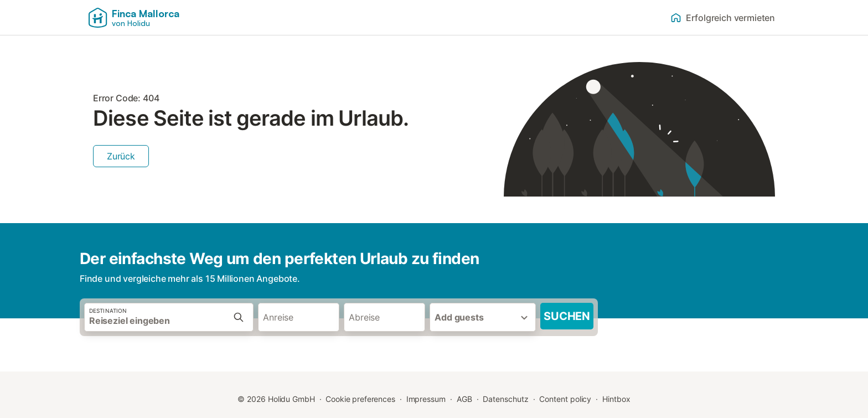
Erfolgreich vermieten (723, 18)
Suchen (567, 316)
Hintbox (616, 399)
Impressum (426, 399)
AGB (464, 399)
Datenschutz (505, 399)
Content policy (565, 399)
